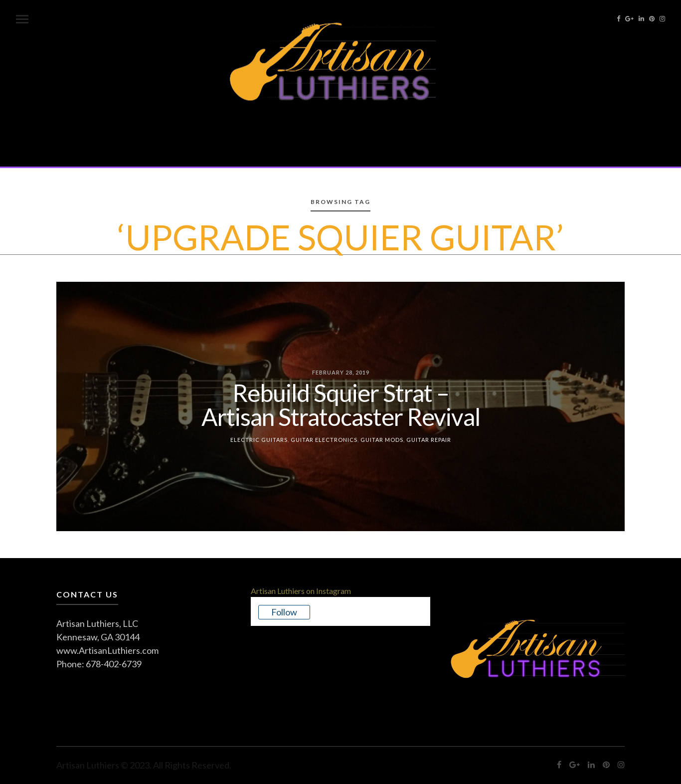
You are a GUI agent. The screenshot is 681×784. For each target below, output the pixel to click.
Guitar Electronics (324, 439)
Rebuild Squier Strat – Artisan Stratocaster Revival (341, 404)
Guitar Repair (429, 439)
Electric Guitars (259, 439)
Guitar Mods (382, 439)
